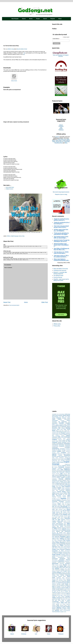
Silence (60, 579)
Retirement (62, 564)
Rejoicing (68, 560)
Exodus (58, 470)
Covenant (68, 450)
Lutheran (54, 522)
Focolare (58, 474)
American (59, 418)
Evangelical (60, 468)
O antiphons (62, 538)
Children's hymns (9, 189)
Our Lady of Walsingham (57, 540)
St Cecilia (58, 586)
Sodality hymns (59, 582)
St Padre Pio (59, 590)
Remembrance (55, 561)
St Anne (57, 585)
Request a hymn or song (61, 194)
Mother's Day (60, 531)
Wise (66, 143)
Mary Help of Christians (58, 525)
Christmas (61, 126)
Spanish (68, 582)
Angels (54, 419)
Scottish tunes (67, 571)
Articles (68, 420)
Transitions (68, 601)
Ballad (69, 424)
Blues (62, 429)
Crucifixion (63, 453)
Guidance (68, 490)
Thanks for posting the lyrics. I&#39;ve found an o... (62, 220)
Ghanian (58, 481)
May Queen (60, 526)
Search (45, 19)
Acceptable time (55, 414)
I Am (62, 500)
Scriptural (54, 573)
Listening (63, 520)
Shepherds (59, 578)
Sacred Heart (63, 566)
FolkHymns (57, 475)
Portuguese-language (63, 548)
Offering (54, 539)
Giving (61, 481)
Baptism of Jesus (63, 426)
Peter (58, 545)
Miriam (57, 530)
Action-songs (55, 415)
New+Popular (15, 19)
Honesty (64, 496)
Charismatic (67, 437)
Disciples (60, 455)
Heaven (68, 492)
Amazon (57, 137)
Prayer (58, 549)
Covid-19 (54, 451)
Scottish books (60, 571)
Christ (60, 441)
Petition (62, 545)
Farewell (54, 471)
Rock (53, 565)
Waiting (61, 607)
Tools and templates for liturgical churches (61, 56)
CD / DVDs (64, 431)
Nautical (54, 535)
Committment (55, 445)
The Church (65, 598)
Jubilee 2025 (55, 513)
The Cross (58, 599)
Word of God (67, 609)
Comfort (54, 444)
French (63, 478)
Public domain (56, 555)
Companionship (55, 446)
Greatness (68, 489)
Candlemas (68, 433)
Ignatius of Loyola (67, 500)
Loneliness (68, 520)
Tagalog (54, 596)
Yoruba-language (67, 610)
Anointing (62, 420)
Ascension (54, 422)
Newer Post (7, 302)
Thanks (54, 598)
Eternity (56, 467)
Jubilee (69, 512)
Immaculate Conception (58, 501)
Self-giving (68, 575)
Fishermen (68, 472)
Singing (54, 580)
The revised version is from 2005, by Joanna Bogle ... (61, 237)
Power (69, 548)
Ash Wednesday (62, 422)
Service (60, 576)
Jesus (68, 509)
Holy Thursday (59, 494)
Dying (65, 459)
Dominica (54, 459)
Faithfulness (67, 470)
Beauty (68, 427)
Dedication (54, 454)
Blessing (68, 428)
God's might (65, 484)
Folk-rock (65, 474)
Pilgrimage (54, 547)
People (38, 19)
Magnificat (60, 522)
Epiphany (64, 466)
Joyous (65, 512)
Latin (59, 517)
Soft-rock (64, 582)
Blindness (54, 429)
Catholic (68, 436)
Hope (69, 496)
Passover (64, 542)
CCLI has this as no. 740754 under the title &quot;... (61, 253)
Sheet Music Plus (62, 139)
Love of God (67, 521)
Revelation (68, 564)
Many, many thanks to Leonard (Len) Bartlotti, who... (62, 260)
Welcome (64, 608)
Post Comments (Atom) (14, 305)
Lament (57, 516)
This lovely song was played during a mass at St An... (61, 227)
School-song (58, 570)
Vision (69, 605)
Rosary (61, 565)
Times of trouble (66, 600)
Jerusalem (61, 509)
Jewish (53, 511)
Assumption (55, 423)
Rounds (65, 565)
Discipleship (67, 455)
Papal (60, 542)
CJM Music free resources (60, 270)
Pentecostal (68, 543)
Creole (58, 453)
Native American (63, 534)
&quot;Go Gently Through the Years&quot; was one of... (62, 241)
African (68, 415)
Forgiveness (59, 476)
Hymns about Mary (10, 187)
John (61, 511)
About (60, 19)
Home (26, 302)
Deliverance (60, 454)
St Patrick (64, 590)
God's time (58, 485)
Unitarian (54, 605)
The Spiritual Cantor (58, 276)
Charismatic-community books (59, 438)
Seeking (62, 575)
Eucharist (61, 467)
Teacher (63, 596)
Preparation (62, 549)
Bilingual (63, 428)
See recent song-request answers (61, 191)
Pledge (59, 547)
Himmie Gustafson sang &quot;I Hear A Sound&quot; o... (61, 245)
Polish (62, 547)
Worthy (61, 610)
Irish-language (64, 507)
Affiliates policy (57, 324)
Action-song (67, 414)
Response (68, 562)
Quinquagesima (61, 557)
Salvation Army (63, 569)
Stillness (68, 594)
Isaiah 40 (64, 508)
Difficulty (54, 455)
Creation (59, 451)
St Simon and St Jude (57, 591)
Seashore (57, 574)
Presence (68, 549)
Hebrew (54, 493)
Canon (53, 434)
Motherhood (67, 531)
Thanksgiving (59, 598)
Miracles (54, 530)
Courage (64, 450)
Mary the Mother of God (22, 49)
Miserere (60, 530)
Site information (60, 580)
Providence (65, 552)
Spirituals (54, 584)
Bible (59, 428)
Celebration (55, 437)
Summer (68, 595)
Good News (59, 487)
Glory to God (55, 483)
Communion (62, 445)
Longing (54, 521)
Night (53, 538)
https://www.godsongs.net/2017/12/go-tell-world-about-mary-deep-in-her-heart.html (25, 247)
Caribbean (58, 436)
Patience (68, 542)
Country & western (57, 450)
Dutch (62, 459)
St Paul (68, 590)
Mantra (54, 524)
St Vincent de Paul (64, 593)
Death (69, 453)
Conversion (62, 449)
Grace (59, 489)
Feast (64, 471)
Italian (53, 509)
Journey (58, 512)
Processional (67, 551)
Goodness (54, 488)
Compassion (62, 446)
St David (63, 587)
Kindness (61, 513)
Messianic (60, 529)
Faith (62, 470)
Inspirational (55, 505)
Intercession (60, 505)
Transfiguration (55, 601)
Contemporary (56, 449)
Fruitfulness (54, 479)
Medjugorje (59, 528)
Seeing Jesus (56, 575)
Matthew (54, 526)
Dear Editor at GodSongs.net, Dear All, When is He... (62, 249)
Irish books (57, 507)
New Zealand (59, 535)
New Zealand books (66, 535)
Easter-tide (55, 460)
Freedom (59, 478)
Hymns (24, 19)
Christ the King (66, 441)
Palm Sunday (67, 540)
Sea (67, 573)
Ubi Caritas (63, 604)
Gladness (65, 481)
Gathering (68, 479)
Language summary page (65, 516)
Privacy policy (57, 326)
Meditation (54, 527)
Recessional (55, 558)
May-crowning (67, 526)
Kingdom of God (59, 514)
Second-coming (67, 574)
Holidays (61, 493)
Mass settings (67, 525)
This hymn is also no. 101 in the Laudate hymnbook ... (61, 256)
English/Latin (67, 464)
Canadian (63, 433)
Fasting (57, 471)
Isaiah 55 (68, 508)
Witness (62, 609)
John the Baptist (66, 511)
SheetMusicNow (58, 143)
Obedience (68, 538)
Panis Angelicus (55, 542)
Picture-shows (67, 545)
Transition (62, 601)
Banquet (54, 426)
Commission (67, 444)
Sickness (54, 579)
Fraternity (54, 478)
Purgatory (63, 555)
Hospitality (59, 497)
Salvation (57, 569)
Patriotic (54, 543)
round (65, 612)
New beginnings (56, 536)
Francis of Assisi (66, 476)
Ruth (58, 566)
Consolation (67, 447)
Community (67, 445)
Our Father (67, 539)
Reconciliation (55, 560)
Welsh (69, 608)
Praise (54, 549)
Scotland (62, 570)
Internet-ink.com (60, 142)
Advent (61, 125)
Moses (53, 531)
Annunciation (55, 420)
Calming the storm (63, 432)
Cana (59, 433)
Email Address (56, 39)
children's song (11, 49)
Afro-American (55, 417)
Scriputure (63, 573)
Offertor (58, 539)
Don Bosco (59, 459)
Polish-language (67, 547)
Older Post (45, 302)
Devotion (68, 454)
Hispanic (58, 493)
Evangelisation (67, 468)
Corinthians (68, 449)
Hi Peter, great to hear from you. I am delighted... (61, 230)
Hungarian (58, 499)
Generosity (55, 480)
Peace (58, 543)
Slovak (65, 580)
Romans (57, 565)
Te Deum (58, 596)
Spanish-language (62, 583)
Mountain (54, 533)
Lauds (58, 518)
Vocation (58, 607)
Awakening (61, 424)
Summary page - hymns (61, 595)
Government (55, 489)
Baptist (69, 426)
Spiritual (68, 583)
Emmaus (63, 460)
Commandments (60, 444)
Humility (54, 499)
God (62, 483)
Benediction (55, 428)
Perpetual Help (62, 544)
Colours (68, 442)
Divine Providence (60, 458)
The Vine (55, 600)
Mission (64, 530)
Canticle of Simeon (59, 434)
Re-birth (68, 557)
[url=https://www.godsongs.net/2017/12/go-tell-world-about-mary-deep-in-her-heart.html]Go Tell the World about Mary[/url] (25, 259)
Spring (67, 584)
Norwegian (57, 538)
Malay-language (67, 522)
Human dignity (66, 497)
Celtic (59, 437)
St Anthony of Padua (64, 585)
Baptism (57, 426)
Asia (69, 422)
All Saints (62, 417)
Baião (65, 424)
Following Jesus (63, 475)
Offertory (62, 539)
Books (31, 19)
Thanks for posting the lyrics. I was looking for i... (62, 223)
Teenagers (68, 596)
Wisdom (58, 609)
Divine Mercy (64, 456)
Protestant (60, 552)
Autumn (57, 424)
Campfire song (55, 433)
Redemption (62, 560)
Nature (68, 534)
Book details (67, 429)
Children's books (62, 440)
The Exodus (63, 599)
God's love (59, 484)
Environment (55, 466)
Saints (61, 567)
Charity (69, 438)
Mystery (68, 533)
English (54, 462)
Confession (67, 446)
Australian (61, 423)
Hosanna (54, 497)
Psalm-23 (56, 553)
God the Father (67, 483)
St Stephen (66, 591)
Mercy (56, 529)
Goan (59, 483)
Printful (64, 140)
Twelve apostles (56, 604)
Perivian (57, 544)
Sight (57, 579)
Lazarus (62, 518)
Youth (53, 612)
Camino (68, 432)
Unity (58, 605)
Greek (53, 490)
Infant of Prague (66, 504)
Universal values (63, 605)
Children (9, 236)
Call (57, 432)
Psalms (60, 553)
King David (65, 513)
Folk (61, 474)
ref (24, 53)
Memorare (64, 528)
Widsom (54, 609)
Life (56, 520)
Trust (66, 603)
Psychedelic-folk (66, 553)
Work (53, 610)
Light (59, 520)
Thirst (59, 600)
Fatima (61, 471)
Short (63, 578)
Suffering (54, 595)
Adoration (60, 415)
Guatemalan (62, 490)
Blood (58, 429)
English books (60, 462)
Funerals (61, 479)
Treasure (54, 603)
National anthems (56, 534)
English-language (15, 236)
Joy (61, 512)
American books (66, 418)
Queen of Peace (60, 556)
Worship (57, 610)
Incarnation (54, 504)
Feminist (54, 472)
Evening (54, 470)
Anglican (60, 419)
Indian (59, 504)
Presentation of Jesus (58, 551)
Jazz (57, 509)
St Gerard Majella (64, 588)
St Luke (65, 589)
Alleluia (54, 418)
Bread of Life (59, 431)
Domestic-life (67, 458)
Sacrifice (57, 567)
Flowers (54, 474)
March (65, 524)
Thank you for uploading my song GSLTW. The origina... (61, 234)
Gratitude (63, 489)
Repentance (61, 561)
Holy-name (59, 496)
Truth (69, 603)
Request (53, 19)
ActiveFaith (67, 142)
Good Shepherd (66, 487)
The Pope (68, 599)
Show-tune (68, 578)
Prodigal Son (55, 552)
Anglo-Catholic (67, 419)
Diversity (59, 456)
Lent (61, 127)
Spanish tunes (55, 583)
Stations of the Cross (61, 594)
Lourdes (58, 521)
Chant (62, 437)
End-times (68, 460)
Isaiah (60, 508)
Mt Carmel (60, 533)
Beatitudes (64, 427)
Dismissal (54, 456)
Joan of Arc (58, 511)
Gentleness (60, 480)
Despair (64, 454)
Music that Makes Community (61, 269)
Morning (68, 530)
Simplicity (68, 579)
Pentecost (61, 130)
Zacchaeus (57, 612)
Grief (57, 490)
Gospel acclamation (66, 488)
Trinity (62, 603)
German (64, 480)
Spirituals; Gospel (61, 584)
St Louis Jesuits (59, 589)
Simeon (64, 579)
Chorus (68, 440)
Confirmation (55, 447)
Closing (59, 442)
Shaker (64, 576)
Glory (69, 481)
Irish (53, 507)
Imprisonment (67, 503)
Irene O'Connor (66, 505)
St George (58, 588)
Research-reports (61, 562)
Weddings (59, 608)
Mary (23, 236)
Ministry (68, 529)
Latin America (64, 517)
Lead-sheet (67, 518)
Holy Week (65, 494)
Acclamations (62, 414)
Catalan (63, 436)
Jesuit (64, 509)
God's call (54, 484)
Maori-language (59, 524)
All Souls (68, 417)
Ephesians (60, 466)
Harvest (59, 492)
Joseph (54, 512)
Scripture (59, 573)
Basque (59, 427)
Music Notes (59, 140)
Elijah (59, 460)
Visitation (54, 607)
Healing (64, 492)
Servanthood (55, 576)
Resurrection (55, 564)
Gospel (59, 488)
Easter (61, 129)
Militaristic (64, 529)
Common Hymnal (58, 277)
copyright (62, 612)
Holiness (65, 493)
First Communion (61, 472)
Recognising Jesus (65, 558)
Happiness (54, 492)
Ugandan (68, 604)
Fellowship (68, 471)
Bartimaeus (55, 427)
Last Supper (55, 517)
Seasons (61, 574)
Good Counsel (64, 485)
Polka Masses (55, 548)
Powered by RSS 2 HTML (64, 263)
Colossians (64, 442)
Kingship (65, 514)
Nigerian (68, 536)
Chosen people (55, 441)
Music (65, 533)
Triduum (58, 603)
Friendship (68, 478)
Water (64, 607)
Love (62, 521)
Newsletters (63, 536)
